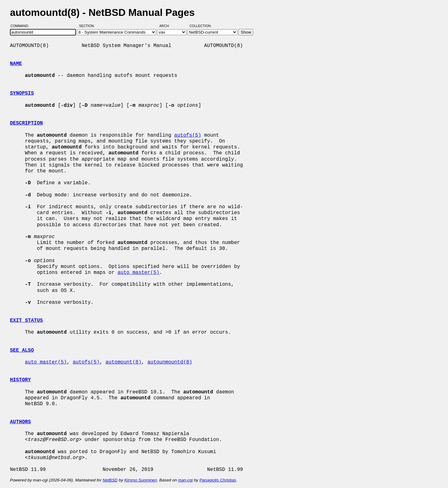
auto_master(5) (138, 273)
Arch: (167, 26)
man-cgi (185, 480)
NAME (16, 64)
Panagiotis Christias (218, 480)
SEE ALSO (22, 350)
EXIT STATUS (26, 321)
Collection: (201, 26)
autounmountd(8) (170, 362)
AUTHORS (20, 422)
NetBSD (110, 480)
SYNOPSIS (22, 93)
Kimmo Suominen (140, 480)
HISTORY (20, 380)
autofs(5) (188, 135)
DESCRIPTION (26, 123)
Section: (88, 26)
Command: (22, 26)
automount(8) (123, 362)
